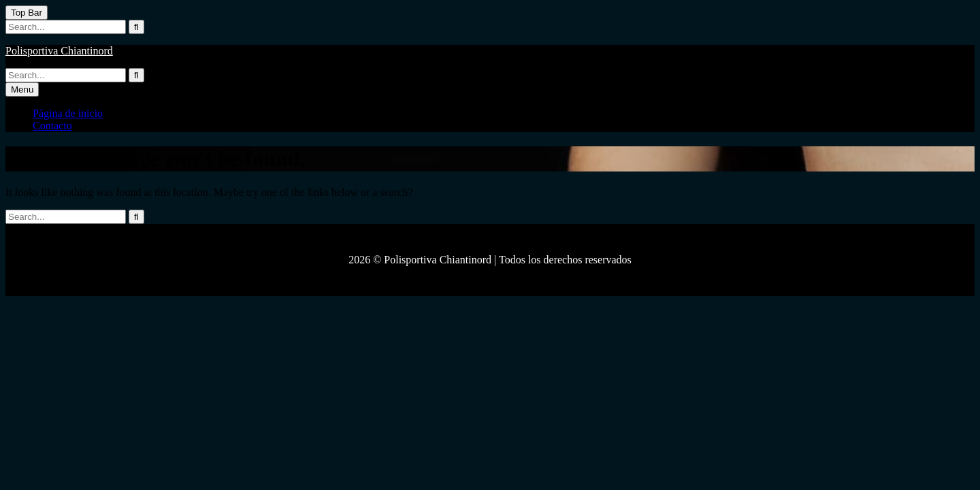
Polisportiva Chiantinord (59, 51)
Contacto (52, 126)
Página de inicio (68, 113)
